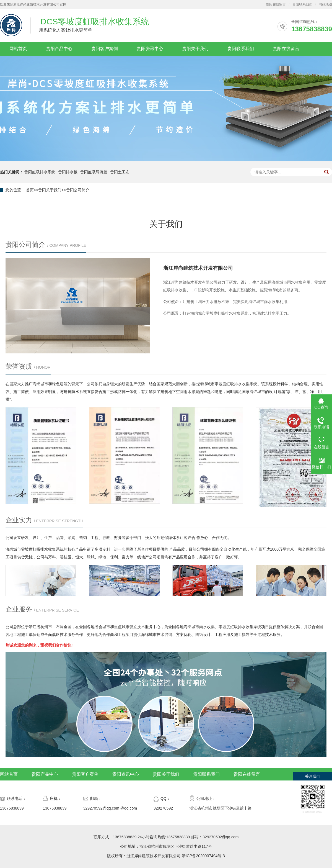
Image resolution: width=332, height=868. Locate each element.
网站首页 (18, 49)
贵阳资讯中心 (150, 49)
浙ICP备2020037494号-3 (203, 856)
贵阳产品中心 (59, 49)
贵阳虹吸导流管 (94, 172)
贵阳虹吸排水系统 (40, 172)
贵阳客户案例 (105, 49)
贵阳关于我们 (195, 49)
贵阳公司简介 (78, 190)
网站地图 (325, 4)
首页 (30, 190)
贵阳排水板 (68, 172)
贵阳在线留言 (276, 4)
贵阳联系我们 (302, 4)
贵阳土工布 (120, 172)
